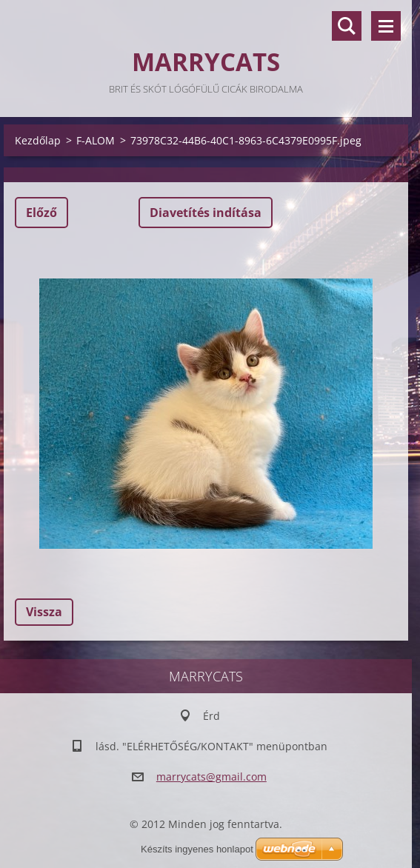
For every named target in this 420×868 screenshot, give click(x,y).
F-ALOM (96, 140)
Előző (41, 213)
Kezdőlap (38, 140)
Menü (386, 26)
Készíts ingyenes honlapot (197, 849)
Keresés (347, 26)
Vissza (44, 612)
